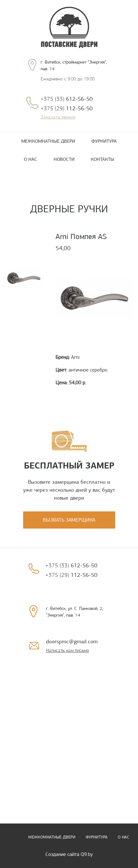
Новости (64, 159)
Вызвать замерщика (69, 520)
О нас (30, 159)
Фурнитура (104, 141)
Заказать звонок (58, 117)
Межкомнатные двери (48, 141)
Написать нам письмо (68, 650)
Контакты (102, 159)
